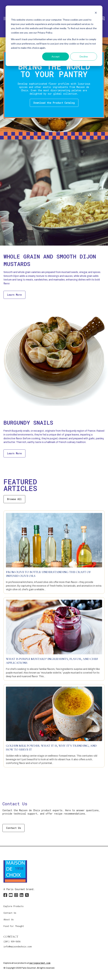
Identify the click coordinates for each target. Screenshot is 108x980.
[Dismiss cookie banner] (96, 13)
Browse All (14, 499)
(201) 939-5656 (12, 941)
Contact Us (13, 828)
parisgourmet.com (40, 963)
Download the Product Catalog (54, 103)
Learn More (14, 295)
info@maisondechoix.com (18, 946)
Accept (56, 56)
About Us (9, 919)
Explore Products (13, 906)
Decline (84, 56)
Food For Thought (14, 926)
